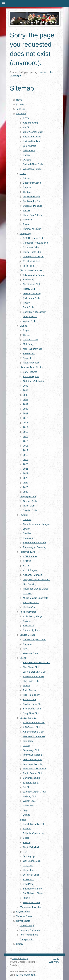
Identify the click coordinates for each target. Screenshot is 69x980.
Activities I (28, 621)
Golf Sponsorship (32, 861)
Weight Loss (29, 801)
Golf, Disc (28, 866)
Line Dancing (30, 584)
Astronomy (28, 280)
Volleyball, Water (31, 903)
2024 (25, 483)
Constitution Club (32, 284)
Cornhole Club (30, 340)
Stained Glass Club (33, 164)
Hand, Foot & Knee (33, 215)
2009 (25, 413)
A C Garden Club (32, 727)
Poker (26, 224)
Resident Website (32, 261)
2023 (25, 478)
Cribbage (28, 192)
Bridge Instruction (32, 183)
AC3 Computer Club (33, 238)
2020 (25, 464)
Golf (25, 852)
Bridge (26, 178)
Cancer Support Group (34, 639)
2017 (25, 450)
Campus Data (23, 921)
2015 (25, 441)
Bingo (26, 330)
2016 (25, 446)
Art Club (27, 127)
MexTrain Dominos (33, 349)
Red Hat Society (31, 695)
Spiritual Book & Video (34, 543)
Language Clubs (28, 496)
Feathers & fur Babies (34, 736)
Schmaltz (28, 593)
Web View (54, 962)
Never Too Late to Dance (36, 589)
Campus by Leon (32, 630)
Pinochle (27, 220)
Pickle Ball (28, 879)
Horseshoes (29, 870)
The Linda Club (31, 681)
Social (23, 658)
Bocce (26, 838)
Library (20, 944)
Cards (23, 174)
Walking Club (30, 796)
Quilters (27, 160)
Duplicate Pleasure (33, 206)
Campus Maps (27, 926)
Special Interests (28, 718)
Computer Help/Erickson (35, 243)
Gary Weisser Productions (36, 580)
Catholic (27, 520)
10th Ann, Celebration (34, 381)
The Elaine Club (31, 667)
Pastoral (24, 515)
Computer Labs (31, 247)
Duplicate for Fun (32, 201)
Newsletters (29, 150)
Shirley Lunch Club (33, 704)
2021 (25, 469)
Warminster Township (30, 907)
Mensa (26, 686)
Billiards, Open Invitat (34, 833)
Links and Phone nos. (31, 930)
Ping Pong (28, 884)
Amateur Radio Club (33, 732)
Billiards (27, 829)
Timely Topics (30, 317)
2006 (25, 400)
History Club (29, 289)
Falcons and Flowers (34, 676)
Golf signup (29, 856)
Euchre (27, 210)
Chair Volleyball (31, 847)
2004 (25, 390)
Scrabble (27, 358)
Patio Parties (29, 690)
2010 (25, 418)
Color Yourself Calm (33, 132)
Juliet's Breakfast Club (34, 672)
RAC (25, 649)
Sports (23, 819)
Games (23, 326)
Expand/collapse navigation (34, 3)
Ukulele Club (29, 607)
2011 (25, 423)
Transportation (27, 939)
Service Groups (27, 635)
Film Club (28, 741)
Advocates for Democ (34, 275)
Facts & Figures (31, 377)
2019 (25, 460)
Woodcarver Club (32, 169)
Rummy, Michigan (32, 229)
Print (14, 959)
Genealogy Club (31, 750)
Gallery (27, 746)
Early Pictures (30, 372)
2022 (25, 473)
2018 (25, 455)
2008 (25, 409)
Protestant (28, 538)
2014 (25, 436)
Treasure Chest (24, 916)
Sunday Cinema (31, 603)
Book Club (28, 307)
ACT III (26, 566)
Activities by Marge (33, 616)
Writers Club (29, 321)
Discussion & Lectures (31, 270)
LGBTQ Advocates (32, 760)
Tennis (26, 898)
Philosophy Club (31, 298)
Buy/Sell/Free (23, 912)
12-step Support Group (35, 792)
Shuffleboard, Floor (33, 889)
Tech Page (28, 266)
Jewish (26, 529)
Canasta (27, 187)
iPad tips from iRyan (33, 257)
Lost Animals (29, 146)
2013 (25, 432)
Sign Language (31, 783)
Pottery (27, 155)
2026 (25, 492)
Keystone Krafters (32, 137)
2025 (25, 487)
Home (19, 100)
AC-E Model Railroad (34, 723)
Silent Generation (32, 709)
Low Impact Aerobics (34, 764)
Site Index (21, 114)
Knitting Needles (31, 141)
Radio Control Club (33, 773)
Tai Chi (26, 787)
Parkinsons (29, 644)
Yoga (26, 810)
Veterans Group (31, 653)
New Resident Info (29, 935)
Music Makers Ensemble (35, 598)
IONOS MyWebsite (26, 975)
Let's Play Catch (31, 875)
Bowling (27, 843)
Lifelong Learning (32, 293)
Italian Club (29, 506)
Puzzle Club (29, 353)
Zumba (27, 815)
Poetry (26, 303)
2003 (25, 386)
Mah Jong (28, 344)
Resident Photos (28, 612)
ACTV (26, 118)
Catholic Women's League (36, 524)
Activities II (28, 626)
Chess (26, 335)
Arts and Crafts (31, 123)
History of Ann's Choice (31, 367)
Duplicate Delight (32, 197)
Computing (25, 234)
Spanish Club (30, 510)
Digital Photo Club (32, 252)
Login (56, 959)
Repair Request (31, 363)
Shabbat (27, 533)
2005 (25, 395)
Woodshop (28, 806)
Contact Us (22, 104)
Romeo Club (29, 700)
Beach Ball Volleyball (34, 824)
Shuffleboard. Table (33, 893)
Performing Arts (27, 552)
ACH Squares (30, 556)
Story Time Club (31, 713)
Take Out (21, 109)
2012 (25, 427)
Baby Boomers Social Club (37, 663)
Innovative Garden (32, 755)
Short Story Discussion (35, 312)
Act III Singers (30, 570)
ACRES (27, 561)
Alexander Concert (32, 575)
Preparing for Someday (35, 547)
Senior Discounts (32, 778)
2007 (25, 404)
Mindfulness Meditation (35, 769)
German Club (30, 501)
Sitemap (24, 959)
